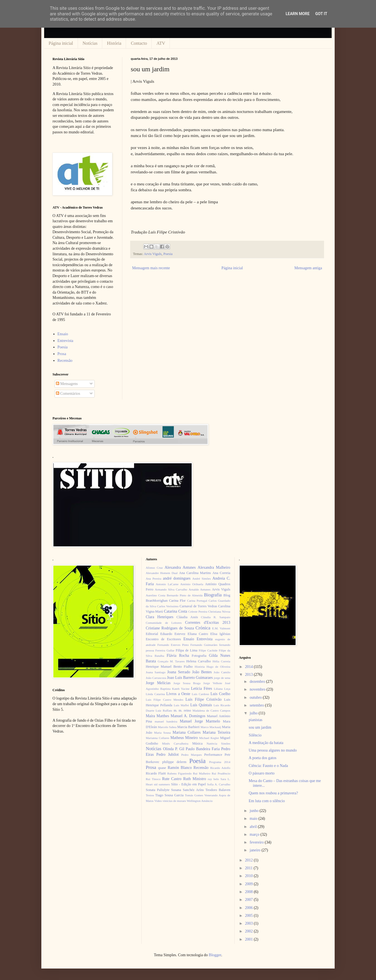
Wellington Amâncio (200, 801)
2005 (249, 916)
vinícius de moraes (174, 801)
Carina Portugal (197, 601)
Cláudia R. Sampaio (216, 617)
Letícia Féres (202, 689)
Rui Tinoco (153, 779)
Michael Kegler (209, 738)
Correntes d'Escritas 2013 (208, 623)
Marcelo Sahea (167, 727)
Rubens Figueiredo (179, 773)
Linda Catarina (155, 694)
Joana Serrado (179, 672)
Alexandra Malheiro (214, 567)
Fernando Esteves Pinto (173, 645)
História (114, 43)
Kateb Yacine (181, 689)
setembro (257, 705)
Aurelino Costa (156, 595)
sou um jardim (260, 727)
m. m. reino (182, 710)
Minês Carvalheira (175, 743)
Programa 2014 (220, 762)
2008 (249, 892)
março (255, 834)
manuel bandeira (166, 721)
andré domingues (177, 578)
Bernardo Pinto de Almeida (185, 595)
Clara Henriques (160, 617)
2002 (249, 931)
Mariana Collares (187, 732)
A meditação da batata (266, 743)
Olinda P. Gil (174, 749)
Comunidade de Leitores (164, 623)
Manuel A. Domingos (188, 716)
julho (254, 713)
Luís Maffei (181, 705)
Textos (150, 795)
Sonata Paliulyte (158, 790)
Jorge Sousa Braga (187, 683)
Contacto (139, 43)
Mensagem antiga (308, 268)
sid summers (162, 784)
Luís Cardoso (201, 694)
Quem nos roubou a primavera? (273, 793)
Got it (321, 14)
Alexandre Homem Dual (162, 573)
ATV (161, 43)
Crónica (203, 628)
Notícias (90, 43)
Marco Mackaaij (211, 727)
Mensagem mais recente (151, 268)
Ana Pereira (154, 578)
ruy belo (213, 779)
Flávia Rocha (178, 656)
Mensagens (67, 384)
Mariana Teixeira (216, 732)
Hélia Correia (222, 661)
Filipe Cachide (208, 650)
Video (158, 801)
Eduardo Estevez (173, 634)
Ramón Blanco (180, 768)
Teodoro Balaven (218, 790)
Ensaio (63, 334)
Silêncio (255, 735)
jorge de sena (222, 678)
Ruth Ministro (195, 779)
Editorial (152, 634)
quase (162, 768)
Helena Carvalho (199, 661)
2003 (249, 923)
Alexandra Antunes (180, 567)
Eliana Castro (198, 634)
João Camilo (222, 672)
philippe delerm (174, 762)
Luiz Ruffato (164, 710)
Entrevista (66, 341)
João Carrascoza (156, 678)
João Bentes (202, 672)
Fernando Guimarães (204, 645)
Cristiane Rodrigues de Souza (170, 628)
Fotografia (199, 656)
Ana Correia (221, 573)
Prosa (62, 354)
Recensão (65, 361)
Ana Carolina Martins (195, 573)
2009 (249, 884)
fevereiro (257, 842)
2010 (249, 876)
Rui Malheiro (202, 773)
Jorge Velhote (213, 683)
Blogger (215, 955)
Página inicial (61, 43)
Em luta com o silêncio (267, 801)
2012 (249, 860)
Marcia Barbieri (189, 727)
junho (255, 811)
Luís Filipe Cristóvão (204, 699)
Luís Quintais (201, 705)
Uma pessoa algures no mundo (273, 750)
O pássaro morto (262, 773)
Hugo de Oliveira (218, 667)
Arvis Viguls (153, 254)
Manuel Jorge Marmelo (200, 721)
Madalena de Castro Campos (211, 710)
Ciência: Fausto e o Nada (268, 766)
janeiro (256, 850)
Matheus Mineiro (184, 738)
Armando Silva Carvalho (171, 589)
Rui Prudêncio (221, 773)
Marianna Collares (158, 738)
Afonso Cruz (154, 568)
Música (197, 743)
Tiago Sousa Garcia (170, 795)
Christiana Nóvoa (219, 611)
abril (254, 827)
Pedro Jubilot (168, 755)
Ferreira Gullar (165, 650)
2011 (249, 868)
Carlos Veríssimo (168, 606)
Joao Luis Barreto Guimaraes (190, 678)
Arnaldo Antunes (199, 589)
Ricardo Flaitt (156, 773)
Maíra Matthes (158, 716)
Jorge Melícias (158, 683)
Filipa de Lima (187, 650)
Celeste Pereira (198, 611)
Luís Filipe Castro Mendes (165, 700)
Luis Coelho (220, 694)
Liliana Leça (222, 689)
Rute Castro (172, 779)
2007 (249, 900)
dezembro (258, 682)
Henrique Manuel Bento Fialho (169, 667)
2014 (249, 667)
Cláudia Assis (187, 617)
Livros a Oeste (178, 694)
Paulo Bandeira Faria (203, 749)
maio (254, 819)
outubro (256, 697)
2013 (249, 675)
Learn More (298, 14)
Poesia (168, 254)
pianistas (255, 720)
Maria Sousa (162, 733)
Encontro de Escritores (163, 639)
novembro (258, 689)
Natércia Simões (219, 743)
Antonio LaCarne (167, 584)
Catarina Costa (176, 611)
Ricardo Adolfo (220, 768)
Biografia (213, 595)
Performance (213, 755)
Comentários (68, 394)
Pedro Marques (192, 755)
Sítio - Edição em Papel (188, 784)
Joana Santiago (156, 672)
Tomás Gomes (194, 795)
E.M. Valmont (221, 628)
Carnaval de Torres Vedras (198, 606)
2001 (249, 939)
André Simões (201, 578)
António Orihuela (192, 584)
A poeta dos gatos (262, 758)
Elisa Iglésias (220, 634)
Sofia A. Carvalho (219, 784)
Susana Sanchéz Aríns (188, 790)
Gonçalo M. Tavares (171, 661)
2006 (249, 908)
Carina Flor (177, 601)
